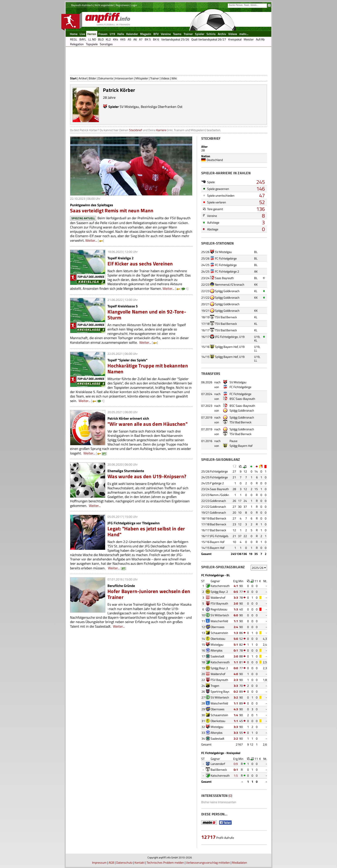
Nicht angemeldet (104, 5)
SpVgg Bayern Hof (226, 347)
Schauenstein (219, 633)
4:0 (236, 674)
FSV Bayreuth (219, 603)
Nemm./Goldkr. (220, 495)
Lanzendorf (218, 764)
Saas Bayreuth (224, 278)
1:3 (236, 609)
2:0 (236, 603)
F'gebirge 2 (217, 483)
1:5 (236, 775)
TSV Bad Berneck (226, 317)
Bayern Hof (217, 542)
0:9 (236, 764)
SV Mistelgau (129, 107)
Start (73, 78)
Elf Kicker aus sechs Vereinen (140, 264)
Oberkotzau (218, 639)
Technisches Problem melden (165, 862)
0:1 (236, 650)
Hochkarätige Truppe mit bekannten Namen (148, 369)
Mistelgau (217, 644)
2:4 (236, 627)
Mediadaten (240, 862)
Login (134, 5)
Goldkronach (218, 501)
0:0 (236, 668)
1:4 (236, 715)
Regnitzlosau (219, 609)
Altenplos (217, 650)
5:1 (236, 644)
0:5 (236, 592)
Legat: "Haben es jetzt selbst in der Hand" (146, 531)
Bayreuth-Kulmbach (82, 5)
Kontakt (140, 862)
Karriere (161, 130)
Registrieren (122, 5)
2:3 (236, 680)
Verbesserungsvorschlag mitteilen (208, 862)
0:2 (236, 691)
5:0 (236, 639)
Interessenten (124, 78)
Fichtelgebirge (219, 471)
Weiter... (91, 240)
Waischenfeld (219, 621)
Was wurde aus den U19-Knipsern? (147, 476)
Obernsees (218, 627)
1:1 (236, 621)
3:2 (236, 697)
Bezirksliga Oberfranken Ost (162, 107)
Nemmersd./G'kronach (230, 284)
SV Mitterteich (220, 615)
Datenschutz (124, 862)
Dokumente (106, 78)
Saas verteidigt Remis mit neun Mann (112, 210)
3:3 (236, 597)
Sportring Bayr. (220, 691)
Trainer (155, 78)
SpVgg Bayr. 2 (219, 592)
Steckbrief (136, 130)
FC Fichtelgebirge (226, 258)
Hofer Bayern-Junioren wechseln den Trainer (149, 594)
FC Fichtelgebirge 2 (227, 271)
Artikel (83, 78)
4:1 (236, 586)
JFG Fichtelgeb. (219, 536)
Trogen (215, 686)
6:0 (236, 615)
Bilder (92, 78)
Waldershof (218, 597)
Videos (165, 78)
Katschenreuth (220, 586)
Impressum (99, 862)
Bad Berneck (218, 518)
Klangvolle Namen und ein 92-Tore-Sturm (147, 315)
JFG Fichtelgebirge (226, 337)
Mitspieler (142, 78)
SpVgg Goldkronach (227, 291)
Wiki (174, 78)
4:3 (236, 709)
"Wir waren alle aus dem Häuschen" (148, 424)
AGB (111, 862)
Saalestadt (217, 656)
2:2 (236, 738)
